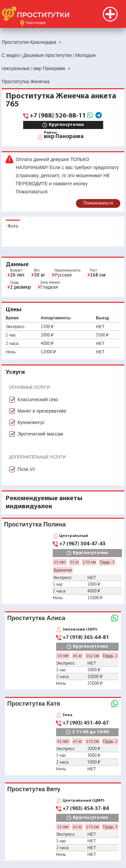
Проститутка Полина (35, 524)
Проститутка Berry (34, 789)
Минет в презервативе (42, 411)
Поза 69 (26, 469)
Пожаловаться (98, 203)
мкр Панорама (64, 136)
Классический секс (38, 399)
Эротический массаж (40, 434)
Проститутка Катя (34, 703)
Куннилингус (31, 422)
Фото (13, 226)
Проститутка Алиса (36, 618)
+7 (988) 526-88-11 (58, 116)
